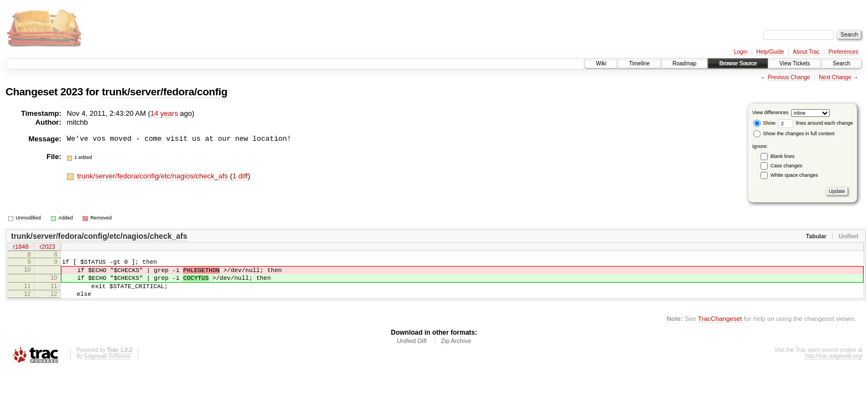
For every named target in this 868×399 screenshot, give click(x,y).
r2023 (47, 248)
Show (764, 123)
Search (841, 63)
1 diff (240, 176)
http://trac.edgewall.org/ (834, 366)
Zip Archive (456, 351)
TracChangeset (720, 328)
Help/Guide (770, 52)
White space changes (794, 175)
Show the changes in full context (794, 134)
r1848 (20, 248)
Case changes (787, 166)
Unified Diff (412, 351)
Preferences (844, 52)
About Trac (806, 52)
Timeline (639, 63)
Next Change (835, 77)
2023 (72, 92)
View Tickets (795, 63)
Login (741, 52)
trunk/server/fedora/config (165, 92)
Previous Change (789, 77)
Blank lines (783, 156)
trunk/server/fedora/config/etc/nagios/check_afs (153, 176)
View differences (771, 112)
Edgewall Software (107, 366)
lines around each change (815, 123)
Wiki (601, 63)
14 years (164, 113)
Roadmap (684, 63)
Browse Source (738, 63)
